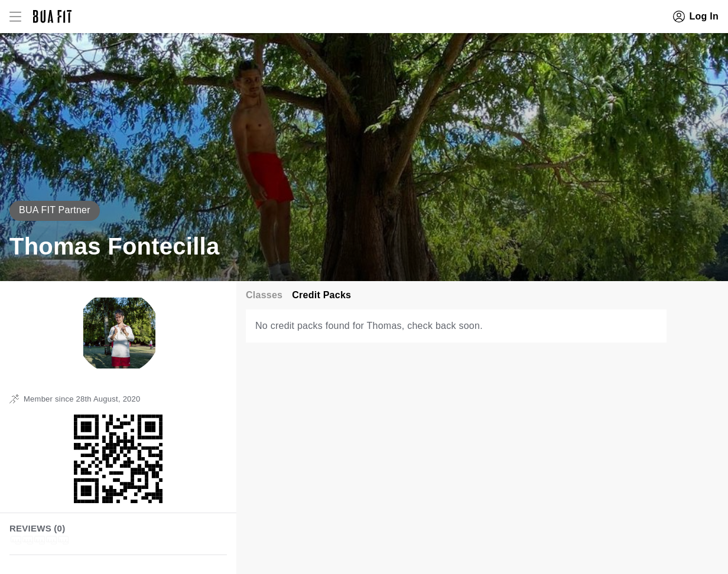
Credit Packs (321, 295)
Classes (264, 295)
